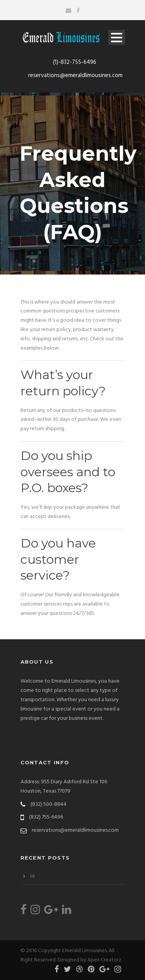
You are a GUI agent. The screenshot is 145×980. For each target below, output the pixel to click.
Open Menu (117, 37)
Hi (32, 876)
